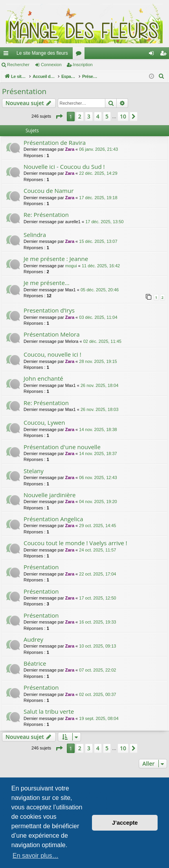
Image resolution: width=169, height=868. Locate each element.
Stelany (34, 471)
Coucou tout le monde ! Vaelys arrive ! (75, 543)
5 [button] (107, 116)
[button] (59, 117)
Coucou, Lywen (44, 422)
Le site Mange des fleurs (42, 53)
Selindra (35, 235)
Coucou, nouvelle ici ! (52, 354)
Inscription (83, 65)
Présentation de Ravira (55, 143)
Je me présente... (47, 283)
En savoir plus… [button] (36, 856)
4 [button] (98, 116)
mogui (71, 266)
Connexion (51, 65)
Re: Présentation (46, 215)
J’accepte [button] (125, 823)
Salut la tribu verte (49, 711)
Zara (70, 149)
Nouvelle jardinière (50, 495)
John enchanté (43, 378)
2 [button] (80, 116)
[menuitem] (162, 76)
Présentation (24, 91)
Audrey (33, 639)
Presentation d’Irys (49, 310)
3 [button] (89, 116)
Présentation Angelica (53, 519)
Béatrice (35, 663)
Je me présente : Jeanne (56, 259)
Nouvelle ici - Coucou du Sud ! (64, 167)
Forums (80, 55)
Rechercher (18, 65)
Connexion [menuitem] (153, 55)
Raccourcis (7, 55)
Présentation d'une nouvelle (62, 447)
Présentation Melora (51, 334)
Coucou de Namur (49, 191)
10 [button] (123, 116)
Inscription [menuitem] (165, 55)
